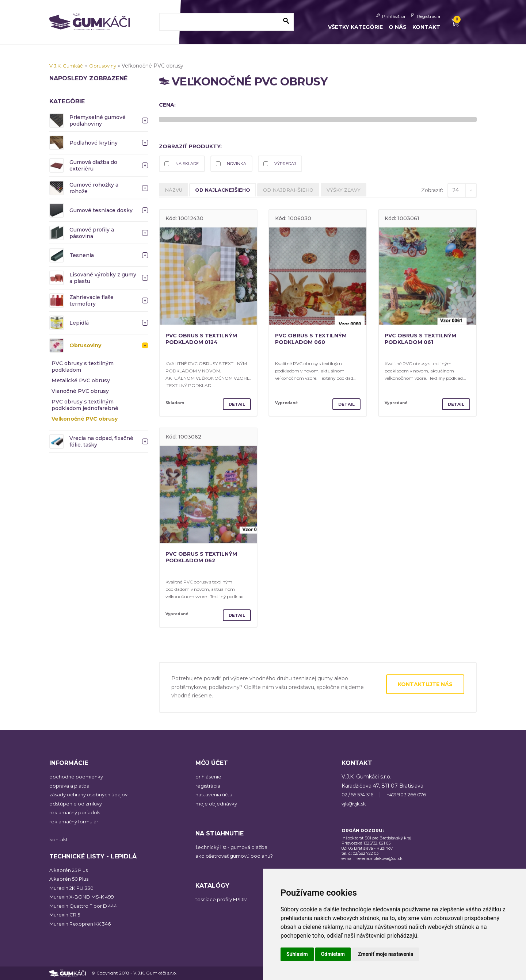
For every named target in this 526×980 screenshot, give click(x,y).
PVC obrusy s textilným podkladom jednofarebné (85, 405)
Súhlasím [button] (297, 954)
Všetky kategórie (355, 27)
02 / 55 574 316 (360, 795)
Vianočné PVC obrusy (80, 391)
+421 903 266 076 (413, 795)
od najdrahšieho (301, 191)
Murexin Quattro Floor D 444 (86, 906)
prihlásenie (209, 777)
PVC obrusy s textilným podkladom (83, 367)
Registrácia (428, 16)
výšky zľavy (360, 191)
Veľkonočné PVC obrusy (85, 419)
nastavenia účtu (216, 795)
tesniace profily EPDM (224, 900)
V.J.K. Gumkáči (68, 66)
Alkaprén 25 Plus (70, 870)
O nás (398, 27)
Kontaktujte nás (425, 684)
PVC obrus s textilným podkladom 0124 (205, 340)
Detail (236, 404)
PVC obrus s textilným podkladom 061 (425, 340)
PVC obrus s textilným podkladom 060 (315, 340)
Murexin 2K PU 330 (74, 888)
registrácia (208, 786)
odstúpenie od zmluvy (78, 804)
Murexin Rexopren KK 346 (82, 924)
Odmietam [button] (333, 954)
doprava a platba (70, 786)
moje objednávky (217, 804)
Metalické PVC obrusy (81, 380)
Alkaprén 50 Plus (70, 879)
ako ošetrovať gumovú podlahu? (237, 856)
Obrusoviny (106, 66)
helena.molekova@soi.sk (379, 858)
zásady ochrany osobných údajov (91, 795)
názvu (175, 191)
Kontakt (426, 27)
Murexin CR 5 (66, 915)
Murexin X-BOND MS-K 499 (85, 897)
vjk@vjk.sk (355, 804)
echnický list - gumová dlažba (235, 847)
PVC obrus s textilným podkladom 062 (205, 558)
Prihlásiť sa (394, 16)
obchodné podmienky (77, 777)
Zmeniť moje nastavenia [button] (386, 954)
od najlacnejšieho (229, 191)
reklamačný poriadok (76, 813)
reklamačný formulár (76, 822)
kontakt (59, 839)
